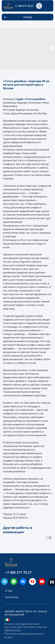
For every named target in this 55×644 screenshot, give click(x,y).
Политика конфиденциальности (24, 634)
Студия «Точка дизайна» (30, 99)
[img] (14, 582)
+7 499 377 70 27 (24, 6)
